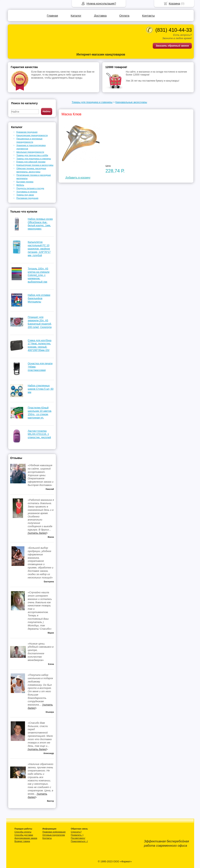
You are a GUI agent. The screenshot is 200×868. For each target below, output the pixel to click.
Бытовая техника (25, 182)
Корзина (174, 3)
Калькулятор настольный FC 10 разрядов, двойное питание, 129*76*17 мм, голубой (39, 249)
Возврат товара (22, 841)
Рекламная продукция (27, 198)
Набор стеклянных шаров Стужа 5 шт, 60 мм (41, 389)
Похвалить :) (77, 835)
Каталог (76, 16)
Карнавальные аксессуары (131, 102)
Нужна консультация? (101, 3)
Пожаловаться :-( (79, 841)
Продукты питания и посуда (30, 188)
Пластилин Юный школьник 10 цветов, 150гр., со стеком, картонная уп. (40, 413)
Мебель (20, 185)
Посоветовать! (78, 838)
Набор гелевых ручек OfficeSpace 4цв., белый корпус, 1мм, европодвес (40, 224)
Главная (52, 16)
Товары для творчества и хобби (32, 155)
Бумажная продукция (27, 132)
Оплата (124, 16)
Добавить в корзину (78, 178)
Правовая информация (54, 832)
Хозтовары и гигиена (27, 192)
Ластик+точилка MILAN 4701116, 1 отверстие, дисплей (39, 434)
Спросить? (76, 832)
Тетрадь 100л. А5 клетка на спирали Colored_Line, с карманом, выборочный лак (39, 275)
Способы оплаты (23, 832)
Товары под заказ (25, 195)
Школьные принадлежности (30, 152)
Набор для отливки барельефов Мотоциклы (39, 298)
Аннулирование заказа (26, 838)
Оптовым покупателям (54, 835)
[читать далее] (37, 533)
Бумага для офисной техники (31, 162)
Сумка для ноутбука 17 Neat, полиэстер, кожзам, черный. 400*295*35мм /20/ (40, 345)
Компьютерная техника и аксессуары (35, 165)
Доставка (100, 16)
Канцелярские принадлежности (32, 135)
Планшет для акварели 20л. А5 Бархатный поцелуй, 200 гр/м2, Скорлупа (40, 322)
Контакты (148, 16)
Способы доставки (24, 835)
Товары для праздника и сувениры (92, 102)
